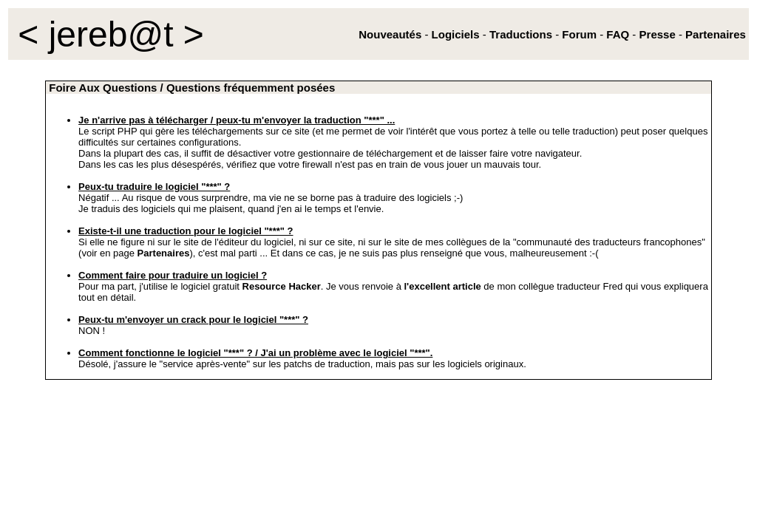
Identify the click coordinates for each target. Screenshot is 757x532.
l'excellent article (442, 286)
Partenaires (164, 253)
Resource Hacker (282, 286)
